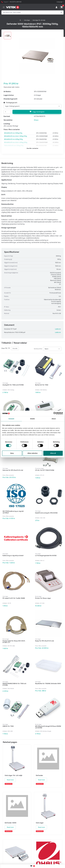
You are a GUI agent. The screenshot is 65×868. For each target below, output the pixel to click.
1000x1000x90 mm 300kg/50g (14, 146)
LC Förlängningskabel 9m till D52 (46, 556)
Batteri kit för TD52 (42, 385)
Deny (12, 453)
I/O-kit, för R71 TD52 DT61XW (45, 470)
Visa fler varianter (32, 148)
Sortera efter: (38, 349)
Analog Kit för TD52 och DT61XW (13, 385)
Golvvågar (27, 20)
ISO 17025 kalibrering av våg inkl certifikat (13, 512)
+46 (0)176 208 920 (15, 2)
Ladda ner (58, 329)
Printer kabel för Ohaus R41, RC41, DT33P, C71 (14, 642)
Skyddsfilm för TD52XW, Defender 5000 (48, 684)
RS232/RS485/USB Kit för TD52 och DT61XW (14, 684)
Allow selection (32, 453)
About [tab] (54, 419)
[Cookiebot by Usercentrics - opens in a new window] (55, 413)
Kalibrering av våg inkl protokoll (13, 556)
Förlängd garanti (10, 103)
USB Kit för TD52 (8, 726)
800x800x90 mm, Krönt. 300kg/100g (16, 136)
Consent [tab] (11, 419)
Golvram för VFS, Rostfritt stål (13, 470)
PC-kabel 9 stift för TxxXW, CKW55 (14, 598)
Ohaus (36, 120)
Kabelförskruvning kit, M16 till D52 (46, 513)
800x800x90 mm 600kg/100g (13, 139)
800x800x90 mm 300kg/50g (13, 133)
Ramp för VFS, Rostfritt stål (44, 641)
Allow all (53, 453)
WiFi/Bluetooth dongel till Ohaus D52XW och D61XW (48, 727)
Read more (10, 780)
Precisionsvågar (39, 468)
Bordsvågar (38, 596)
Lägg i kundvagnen (37, 112)
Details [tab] (33, 419)
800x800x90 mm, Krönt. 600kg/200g (16, 142)
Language (59, 2)
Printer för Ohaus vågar (43, 598)
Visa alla (15, 348)
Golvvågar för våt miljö (39, 20)
